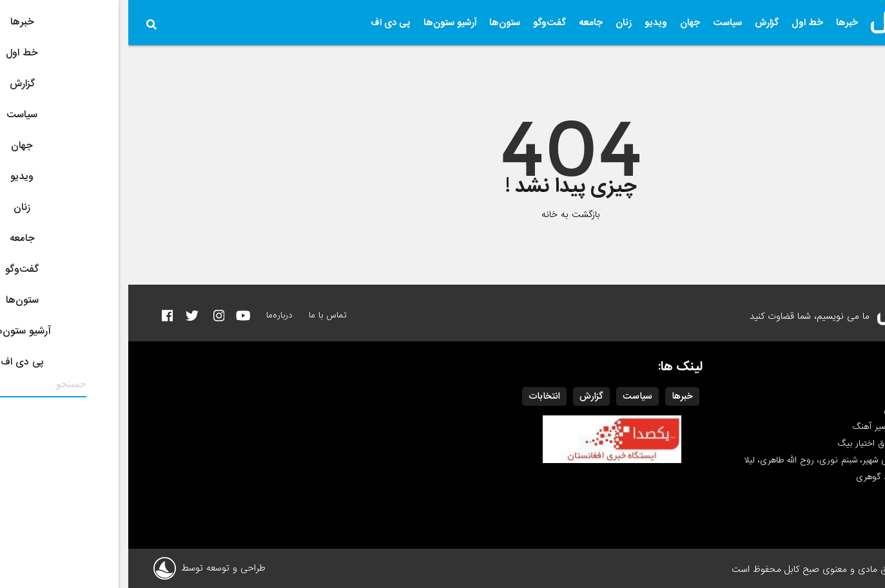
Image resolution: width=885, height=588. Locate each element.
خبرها (719, 23)
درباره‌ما (151, 315)
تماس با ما (199, 315)
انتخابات (416, 396)
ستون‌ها (376, 23)
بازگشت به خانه (442, 214)
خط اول (679, 23)
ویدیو (528, 23)
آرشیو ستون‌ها (322, 23)
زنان (495, 23)
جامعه (462, 23)
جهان (562, 23)
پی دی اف (262, 23)
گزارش (638, 23)
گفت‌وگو (421, 23)
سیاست (599, 23)
